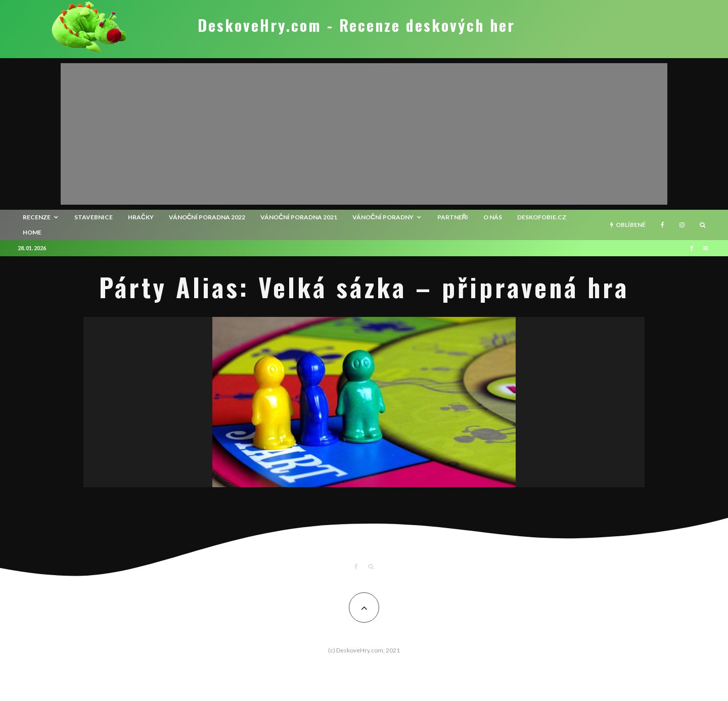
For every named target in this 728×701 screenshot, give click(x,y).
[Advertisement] (364, 134)
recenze (37, 217)
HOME (32, 232)
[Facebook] (663, 225)
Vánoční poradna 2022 (207, 217)
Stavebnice (94, 217)
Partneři (453, 217)
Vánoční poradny (383, 217)
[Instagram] (682, 225)
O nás (493, 217)
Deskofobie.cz (542, 217)
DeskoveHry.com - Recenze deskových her (356, 25)
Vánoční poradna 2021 (299, 217)
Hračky (141, 217)
